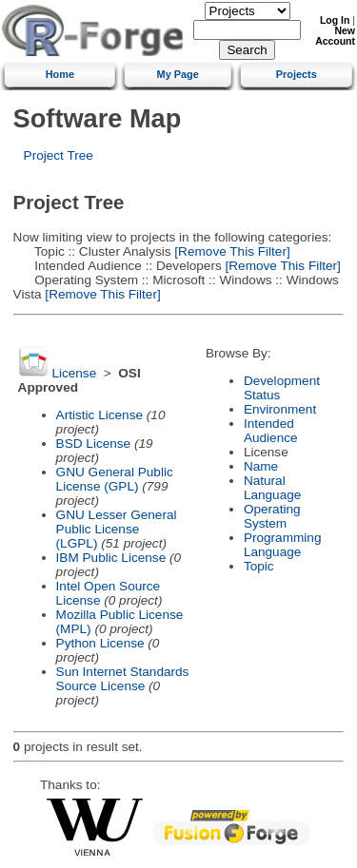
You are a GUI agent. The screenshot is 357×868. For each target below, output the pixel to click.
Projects (297, 74)
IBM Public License (111, 558)
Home (60, 74)
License (74, 373)
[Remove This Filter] (231, 251)
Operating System (272, 516)
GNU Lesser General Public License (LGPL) (117, 529)
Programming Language (283, 545)
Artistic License (99, 415)
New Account (335, 36)
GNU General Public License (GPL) (115, 479)
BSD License (94, 444)
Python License (100, 643)
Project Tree (59, 155)
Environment (280, 409)
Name (261, 466)
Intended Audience (271, 431)
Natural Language (272, 488)
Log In (335, 20)
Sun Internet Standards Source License (123, 679)
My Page (178, 74)
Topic (259, 566)
